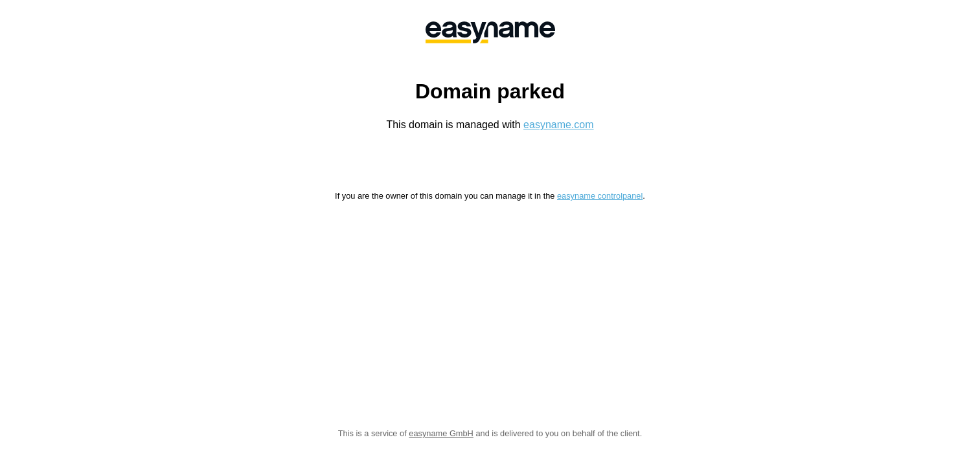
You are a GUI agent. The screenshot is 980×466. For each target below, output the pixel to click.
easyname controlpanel (600, 196)
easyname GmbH (441, 433)
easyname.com (559, 125)
